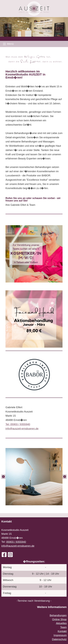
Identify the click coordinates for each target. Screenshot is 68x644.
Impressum (60, 635)
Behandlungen (58, 615)
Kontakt (62, 631)
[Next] (65, 477)
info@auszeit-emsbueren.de (18, 546)
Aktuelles (61, 623)
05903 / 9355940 (16, 542)
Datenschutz (59, 639)
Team (63, 627)
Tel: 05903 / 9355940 (18, 424)
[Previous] (3, 477)
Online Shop (59, 619)
